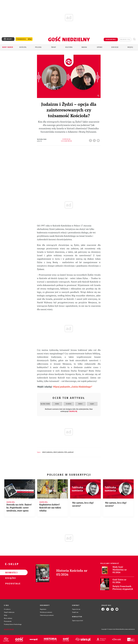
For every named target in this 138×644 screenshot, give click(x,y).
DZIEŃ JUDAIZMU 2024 (60, 452)
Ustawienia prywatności (47, 615)
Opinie (100, 47)
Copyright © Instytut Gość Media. (110, 629)
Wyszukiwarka (134, 39)
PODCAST (71, 452)
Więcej (130, 47)
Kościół (23, 47)
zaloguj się (125, 39)
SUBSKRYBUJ (111, 39)
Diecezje (115, 47)
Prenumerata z (24, 39)
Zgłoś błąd (9, 629)
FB (91, 140)
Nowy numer (8, 47)
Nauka (84, 47)
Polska (38, 47)
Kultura (69, 47)
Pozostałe (10, 583)
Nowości (10, 572)
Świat (54, 47)
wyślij (99, 140)
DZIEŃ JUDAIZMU (47, 452)
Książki (10, 578)
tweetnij (95, 140)
